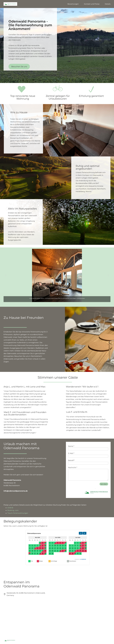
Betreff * (71, 460)
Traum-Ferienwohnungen (18, 513)
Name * (71, 446)
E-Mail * (71, 453)
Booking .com (13, 510)
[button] (55, 294)
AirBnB (10, 508)
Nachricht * (73, 468)
